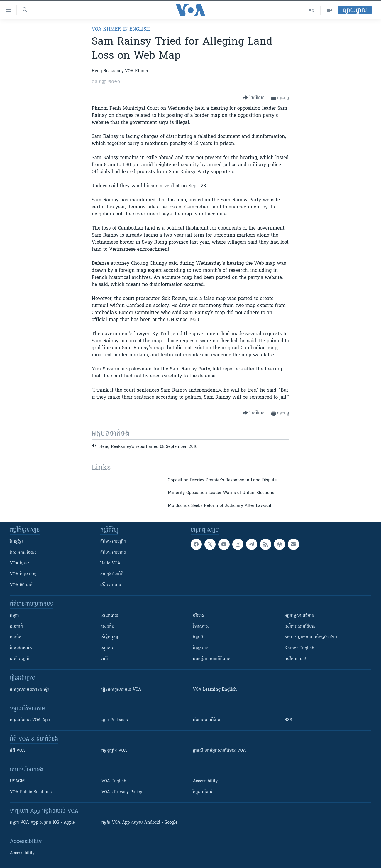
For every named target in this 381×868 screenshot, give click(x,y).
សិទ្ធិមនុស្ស (110, 637)
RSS (288, 720)
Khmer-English (299, 648)
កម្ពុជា (15, 616)
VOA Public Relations (31, 792)
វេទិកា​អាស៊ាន (111, 585)
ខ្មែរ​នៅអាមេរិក (21, 648)
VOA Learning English (215, 690)
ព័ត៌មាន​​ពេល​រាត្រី (113, 553)
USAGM (17, 781)
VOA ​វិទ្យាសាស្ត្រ (23, 574)
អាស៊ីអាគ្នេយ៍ (20, 659)
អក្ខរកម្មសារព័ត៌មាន (299, 616)
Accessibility (205, 781)
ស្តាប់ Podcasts (115, 720)
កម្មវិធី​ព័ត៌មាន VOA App (30, 720)
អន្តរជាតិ (16, 627)
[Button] (254, 98)
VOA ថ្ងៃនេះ (20, 563)
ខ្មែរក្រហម (201, 648)
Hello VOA (110, 563)
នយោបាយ (110, 616)
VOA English (114, 781)
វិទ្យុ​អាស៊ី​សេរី (203, 792)
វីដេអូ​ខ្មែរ (16, 542)
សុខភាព (108, 648)
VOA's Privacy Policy (122, 792)
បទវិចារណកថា (296, 659)
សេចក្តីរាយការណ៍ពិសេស (212, 659)
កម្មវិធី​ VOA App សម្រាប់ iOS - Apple (43, 823)
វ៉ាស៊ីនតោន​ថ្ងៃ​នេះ (23, 553)
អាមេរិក (16, 637)
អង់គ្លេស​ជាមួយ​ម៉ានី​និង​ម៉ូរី (29, 690)
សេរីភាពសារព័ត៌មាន (300, 627)
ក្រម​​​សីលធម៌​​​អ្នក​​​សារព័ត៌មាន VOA (220, 751)
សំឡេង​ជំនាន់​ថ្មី (112, 574)
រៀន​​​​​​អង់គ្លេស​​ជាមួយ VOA (121, 690)
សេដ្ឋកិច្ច (108, 627)
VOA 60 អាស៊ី (22, 585)
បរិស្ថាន (199, 616)
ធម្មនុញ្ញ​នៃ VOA (114, 751)
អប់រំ (105, 659)
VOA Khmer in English (121, 29)
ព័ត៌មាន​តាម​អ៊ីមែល (207, 720)
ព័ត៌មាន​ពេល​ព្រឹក (113, 542)
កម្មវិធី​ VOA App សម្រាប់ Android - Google (140, 823)
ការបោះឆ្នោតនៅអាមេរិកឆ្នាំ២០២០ (311, 637)
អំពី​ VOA (18, 751)
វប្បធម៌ (198, 637)
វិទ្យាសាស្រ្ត (201, 627)
